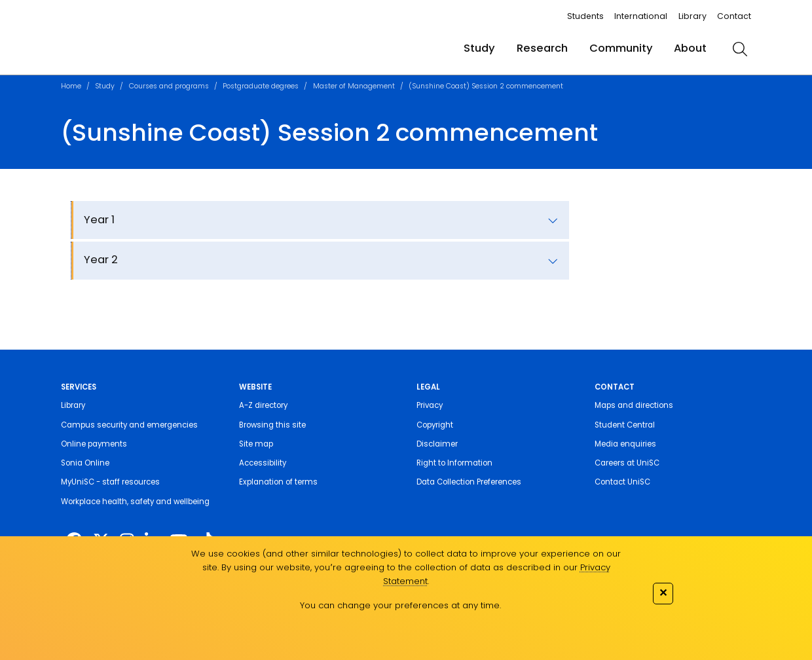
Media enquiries (625, 444)
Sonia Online (85, 463)
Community (621, 48)
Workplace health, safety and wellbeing (135, 502)
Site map (256, 444)
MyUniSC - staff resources (110, 482)
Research (542, 48)
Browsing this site (272, 425)
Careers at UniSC (627, 463)
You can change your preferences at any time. (400, 605)
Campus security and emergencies (129, 425)
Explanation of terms (278, 482)
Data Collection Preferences (469, 482)
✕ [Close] (663, 592)
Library (692, 16)
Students (585, 16)
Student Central (625, 425)
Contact (734, 16)
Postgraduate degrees (261, 86)
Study (479, 48)
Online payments (94, 444)
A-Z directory (263, 405)
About (690, 48)
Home (71, 86)
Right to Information (454, 463)
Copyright (435, 425)
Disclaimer (437, 444)
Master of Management (354, 86)
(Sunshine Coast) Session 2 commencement (486, 86)
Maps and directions (634, 405)
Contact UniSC (622, 482)
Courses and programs (169, 86)
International (641, 16)
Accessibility (263, 463)
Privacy (430, 405)
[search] (740, 49)
